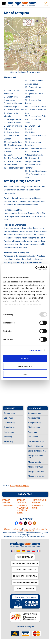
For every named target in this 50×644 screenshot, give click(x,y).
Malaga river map (35, 467)
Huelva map (9, 432)
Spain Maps (8, 505)
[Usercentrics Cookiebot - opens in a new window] (36, 268)
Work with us (29, 531)
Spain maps (10, 408)
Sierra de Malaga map (37, 451)
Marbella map (34, 427)
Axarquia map (34, 418)
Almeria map (9, 413)
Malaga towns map (36, 476)
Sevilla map (9, 441)
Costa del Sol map (36, 446)
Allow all (25, 358)
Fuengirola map (35, 423)
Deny (25, 374)
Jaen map (8, 437)
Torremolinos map (36, 441)
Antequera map (35, 413)
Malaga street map (36, 462)
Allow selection (25, 366)
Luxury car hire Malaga (25, 576)
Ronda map (33, 437)
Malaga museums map (36, 457)
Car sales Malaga (25, 589)
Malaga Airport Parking (25, 582)
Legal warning (17, 529)
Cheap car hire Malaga (25, 570)
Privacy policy (28, 529)
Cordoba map (9, 423)
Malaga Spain (25, 494)
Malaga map (35, 408)
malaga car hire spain (20, 486)
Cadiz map (8, 418)
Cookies (37, 529)
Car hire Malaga (25, 557)
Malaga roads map (36, 472)
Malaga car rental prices (25, 563)
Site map (7, 529)
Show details (35, 350)
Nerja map (32, 432)
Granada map (9, 427)
